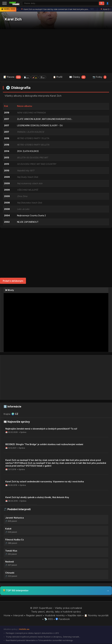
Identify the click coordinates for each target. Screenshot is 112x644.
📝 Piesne (25, 77)
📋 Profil (58, 77)
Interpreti (18, 616)
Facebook (63, 619)
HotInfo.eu (24, 629)
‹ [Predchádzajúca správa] (18, 10)
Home (7, 616)
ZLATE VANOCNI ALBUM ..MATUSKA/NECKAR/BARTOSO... (45, 119)
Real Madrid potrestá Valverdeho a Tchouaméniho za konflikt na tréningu (39, 641)
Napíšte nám (75, 616)
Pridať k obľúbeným (13, 281)
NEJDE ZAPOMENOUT (28, 222)
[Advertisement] (56, 51)
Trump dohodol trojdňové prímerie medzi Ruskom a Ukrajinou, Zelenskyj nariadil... (43, 637)
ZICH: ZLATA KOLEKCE (28, 152)
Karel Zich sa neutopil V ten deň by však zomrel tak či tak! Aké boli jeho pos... (58, 10)
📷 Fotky (100, 77)
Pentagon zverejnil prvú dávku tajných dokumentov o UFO (32, 633)
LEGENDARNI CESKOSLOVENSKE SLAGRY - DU (40, 126)
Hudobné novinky (55, 616)
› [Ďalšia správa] (111, 10)
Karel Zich (13, 20)
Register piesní (34, 616)
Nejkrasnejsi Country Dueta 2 (31, 216)
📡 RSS (49, 619)
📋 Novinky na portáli (96, 616)
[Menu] (5, 4)
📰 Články (77, 77)
